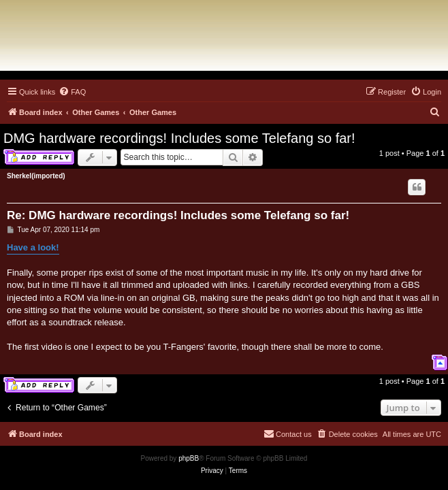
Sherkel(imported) (36, 176)
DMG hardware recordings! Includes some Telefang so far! (179, 138)
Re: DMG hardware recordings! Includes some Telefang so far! (178, 215)
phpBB (189, 458)
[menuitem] (72, 92)
